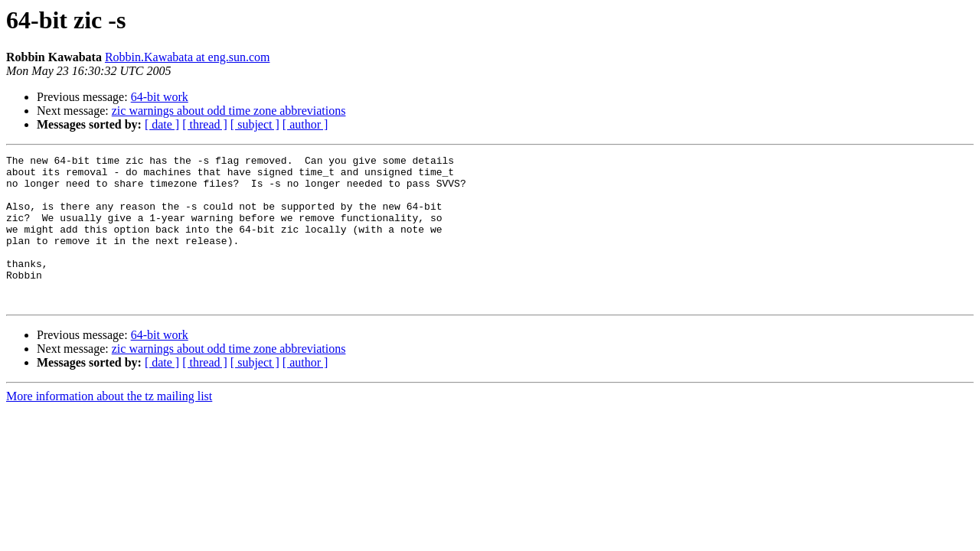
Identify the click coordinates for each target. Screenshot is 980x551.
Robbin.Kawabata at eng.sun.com (188, 57)
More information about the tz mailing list (109, 426)
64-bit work (160, 97)
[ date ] (162, 124)
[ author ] (305, 124)
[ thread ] (205, 124)
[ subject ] (255, 124)
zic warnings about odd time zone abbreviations (229, 111)
